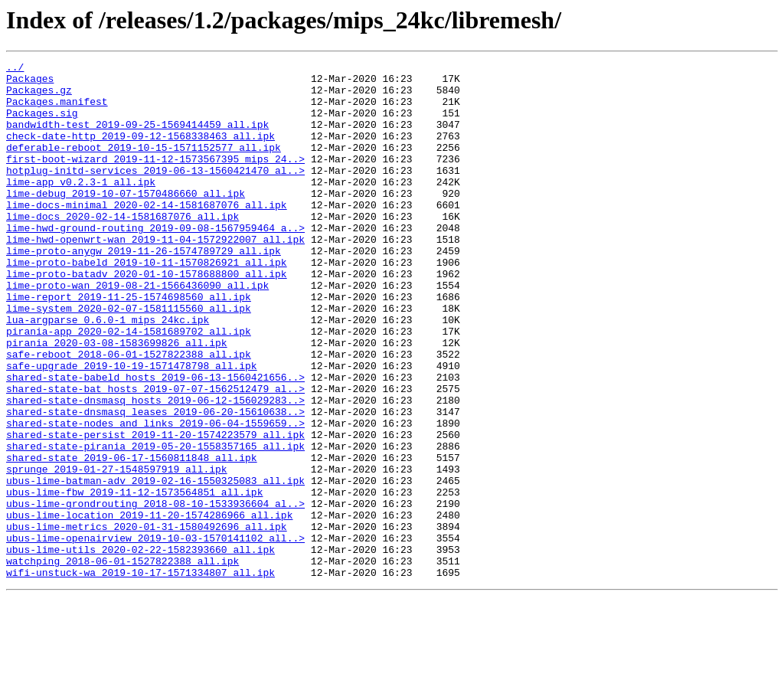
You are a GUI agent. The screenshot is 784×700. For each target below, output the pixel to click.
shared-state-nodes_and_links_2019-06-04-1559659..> (155, 496)
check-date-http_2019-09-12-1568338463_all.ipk (140, 152)
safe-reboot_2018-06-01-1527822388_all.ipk (129, 414)
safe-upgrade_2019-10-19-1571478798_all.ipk (132, 427)
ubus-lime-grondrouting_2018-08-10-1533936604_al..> (155, 593)
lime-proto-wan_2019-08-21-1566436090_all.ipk (137, 331)
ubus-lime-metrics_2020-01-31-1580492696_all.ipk (147, 620)
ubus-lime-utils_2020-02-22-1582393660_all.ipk (140, 648)
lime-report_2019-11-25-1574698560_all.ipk (129, 345)
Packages (30, 83)
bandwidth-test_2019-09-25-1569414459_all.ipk (137, 138)
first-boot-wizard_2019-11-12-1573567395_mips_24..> (155, 179)
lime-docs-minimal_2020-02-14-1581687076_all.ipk (147, 234)
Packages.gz (39, 96)
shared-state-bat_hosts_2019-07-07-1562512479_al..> (155, 455)
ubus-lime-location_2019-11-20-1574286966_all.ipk (149, 607)
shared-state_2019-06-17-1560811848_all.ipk (132, 538)
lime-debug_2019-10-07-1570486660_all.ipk (126, 221)
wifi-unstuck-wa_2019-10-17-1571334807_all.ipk (140, 675)
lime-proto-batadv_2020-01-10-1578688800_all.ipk (147, 317)
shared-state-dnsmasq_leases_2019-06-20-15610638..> (155, 482)
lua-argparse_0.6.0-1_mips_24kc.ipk (108, 372)
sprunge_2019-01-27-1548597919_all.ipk (117, 551)
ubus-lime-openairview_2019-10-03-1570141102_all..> (155, 634)
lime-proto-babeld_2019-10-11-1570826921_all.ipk (147, 303)
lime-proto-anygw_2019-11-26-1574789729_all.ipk (144, 289)
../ (15, 69)
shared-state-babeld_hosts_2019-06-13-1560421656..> (155, 441)
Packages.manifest (57, 110)
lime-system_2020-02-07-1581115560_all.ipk (129, 358)
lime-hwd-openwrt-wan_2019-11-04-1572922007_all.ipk (155, 276)
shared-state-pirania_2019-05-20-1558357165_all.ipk (155, 524)
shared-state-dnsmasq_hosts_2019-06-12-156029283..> (155, 469)
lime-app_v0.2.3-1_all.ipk (81, 207)
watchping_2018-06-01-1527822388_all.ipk (122, 662)
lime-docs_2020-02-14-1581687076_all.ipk (122, 248)
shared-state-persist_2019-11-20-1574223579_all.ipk (155, 510)
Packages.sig (42, 124)
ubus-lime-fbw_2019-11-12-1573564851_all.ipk (134, 579)
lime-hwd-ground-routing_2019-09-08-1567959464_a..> (155, 262)
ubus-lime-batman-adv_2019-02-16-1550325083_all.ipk (155, 565)
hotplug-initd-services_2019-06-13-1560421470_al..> (155, 193)
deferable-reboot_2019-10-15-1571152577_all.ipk (144, 165)
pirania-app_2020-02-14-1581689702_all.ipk (129, 386)
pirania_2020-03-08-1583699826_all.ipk (117, 400)
